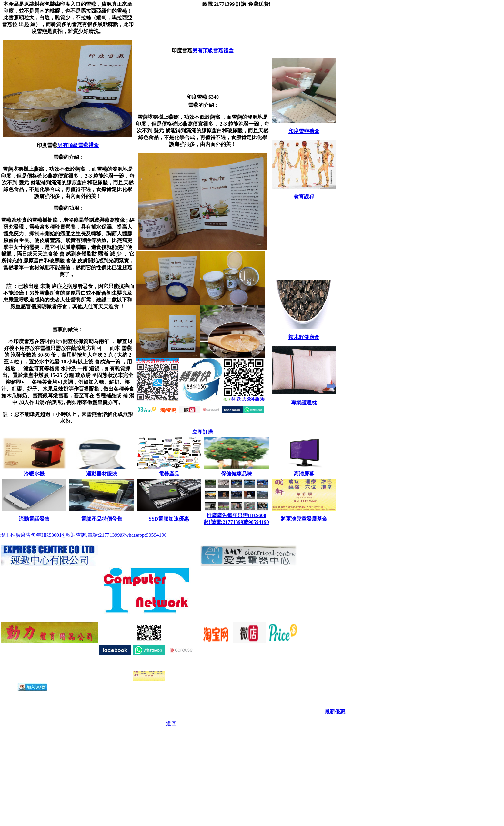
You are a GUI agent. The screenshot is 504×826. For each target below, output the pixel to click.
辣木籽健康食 (304, 337)
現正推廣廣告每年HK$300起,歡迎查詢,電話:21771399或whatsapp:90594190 (83, 535)
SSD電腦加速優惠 (169, 519)
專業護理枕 (304, 403)
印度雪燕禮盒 (304, 131)
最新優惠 (335, 712)
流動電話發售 (34, 519)
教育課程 (304, 197)
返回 (171, 724)
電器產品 (169, 474)
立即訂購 (203, 432)
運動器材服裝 (102, 474)
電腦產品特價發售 (102, 519)
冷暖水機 (34, 474)
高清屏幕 (304, 474)
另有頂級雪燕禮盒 (78, 145)
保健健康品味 (237, 474)
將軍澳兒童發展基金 (304, 519)
